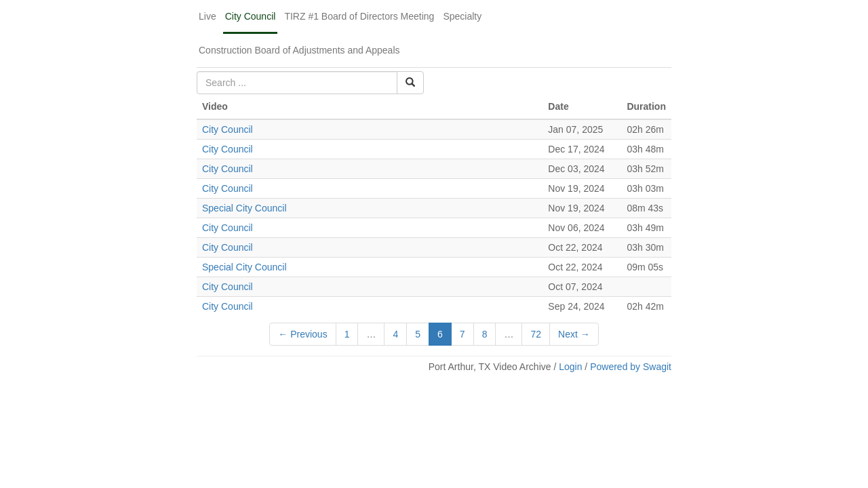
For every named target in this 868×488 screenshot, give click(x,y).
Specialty (462, 16)
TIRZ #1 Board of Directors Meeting (359, 16)
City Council (251, 16)
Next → (574, 334)
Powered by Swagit (631, 367)
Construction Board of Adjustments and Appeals (299, 50)
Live (208, 16)
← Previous (302, 334)
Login (570, 367)
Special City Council (244, 208)
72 (536, 334)
